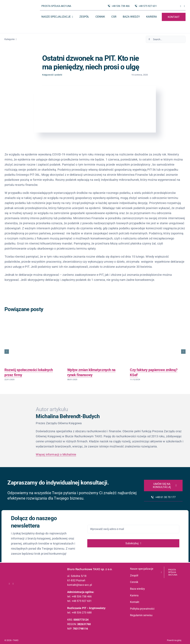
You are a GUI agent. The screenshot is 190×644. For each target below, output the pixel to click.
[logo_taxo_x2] (17, 8)
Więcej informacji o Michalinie (56, 454)
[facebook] (181, 6)
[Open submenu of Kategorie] (16, 39)
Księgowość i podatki (52, 75)
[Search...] (166, 39)
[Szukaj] (149, 39)
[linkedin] (184, 6)
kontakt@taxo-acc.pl (80, 585)
